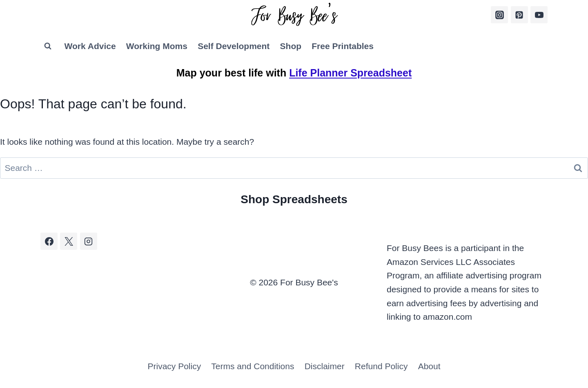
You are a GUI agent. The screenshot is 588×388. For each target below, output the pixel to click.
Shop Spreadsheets (294, 199)
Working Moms (157, 46)
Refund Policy (381, 366)
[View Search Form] (48, 46)
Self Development (234, 46)
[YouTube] (539, 15)
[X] (69, 241)
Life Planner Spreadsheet (350, 73)
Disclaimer (325, 366)
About (429, 366)
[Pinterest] (519, 15)
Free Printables (343, 46)
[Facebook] (49, 241)
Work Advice (90, 46)
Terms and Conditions (253, 366)
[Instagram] (499, 15)
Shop (291, 46)
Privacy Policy (174, 366)
